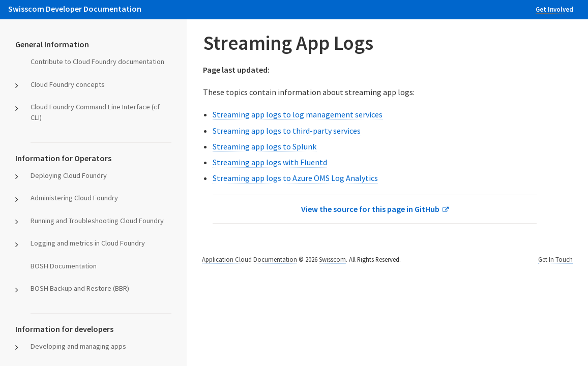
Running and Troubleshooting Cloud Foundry (97, 221)
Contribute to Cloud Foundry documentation (97, 62)
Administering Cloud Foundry (74, 198)
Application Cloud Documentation (249, 259)
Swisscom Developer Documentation (75, 9)
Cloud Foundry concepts (68, 84)
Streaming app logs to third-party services (287, 131)
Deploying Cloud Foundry (69, 175)
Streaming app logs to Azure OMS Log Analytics (295, 178)
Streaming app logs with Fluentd (270, 162)
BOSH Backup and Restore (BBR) (80, 288)
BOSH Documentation (64, 266)
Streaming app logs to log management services (298, 114)
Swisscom (332, 259)
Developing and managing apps (78, 346)
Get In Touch (555, 259)
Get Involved (554, 9)
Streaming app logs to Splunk (264, 146)
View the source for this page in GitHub (370, 209)
